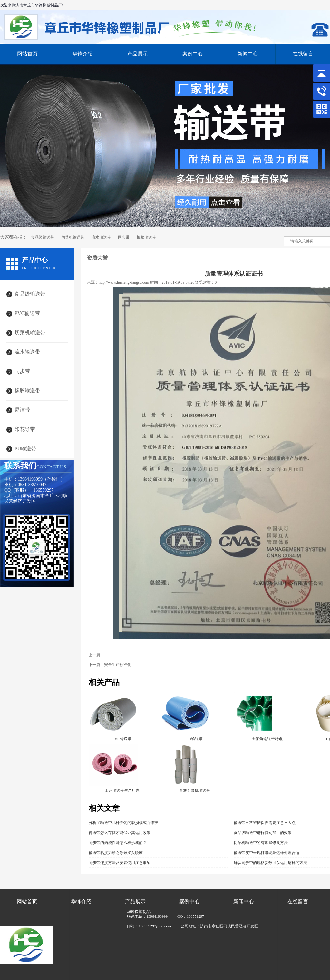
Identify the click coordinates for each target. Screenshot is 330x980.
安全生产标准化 (118, 665)
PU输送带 (25, 449)
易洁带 (22, 410)
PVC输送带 (27, 313)
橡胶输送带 (146, 237)
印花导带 (25, 429)
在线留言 (298, 902)
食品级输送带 (43, 237)
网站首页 (27, 54)
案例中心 (193, 54)
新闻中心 (248, 54)
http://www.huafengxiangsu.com (124, 282)
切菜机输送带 (73, 237)
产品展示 (138, 54)
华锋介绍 (82, 54)
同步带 (124, 237)
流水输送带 (101, 237)
